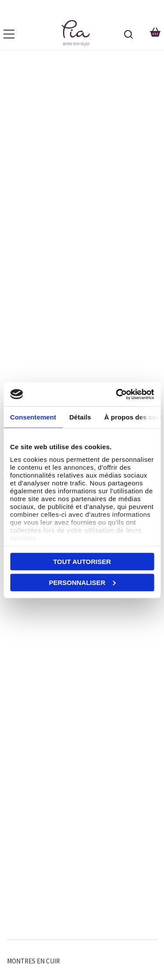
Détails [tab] (80, 417)
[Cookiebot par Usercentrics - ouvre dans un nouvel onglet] (117, 394)
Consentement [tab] (33, 417)
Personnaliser (82, 582)
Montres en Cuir (33, 961)
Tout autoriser (82, 562)
